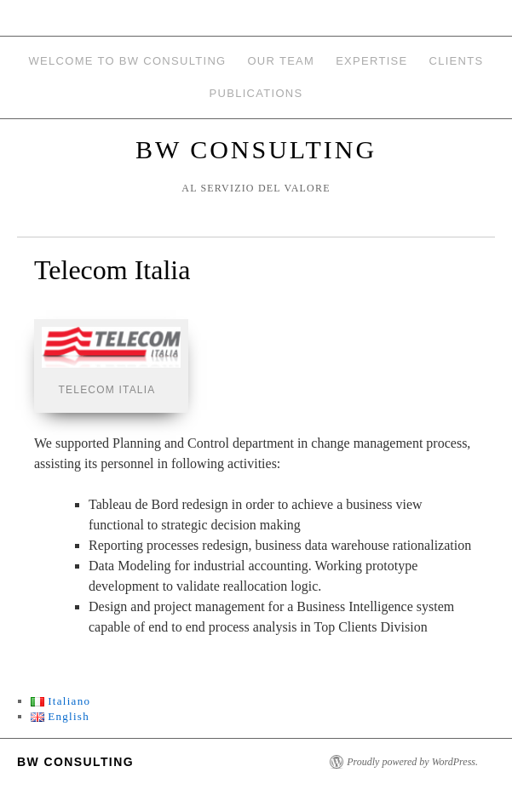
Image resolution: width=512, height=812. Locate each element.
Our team (281, 61)
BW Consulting (256, 149)
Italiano (61, 701)
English (60, 716)
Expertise (371, 61)
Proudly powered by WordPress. (412, 762)
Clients (456, 61)
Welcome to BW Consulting (128, 61)
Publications (256, 93)
